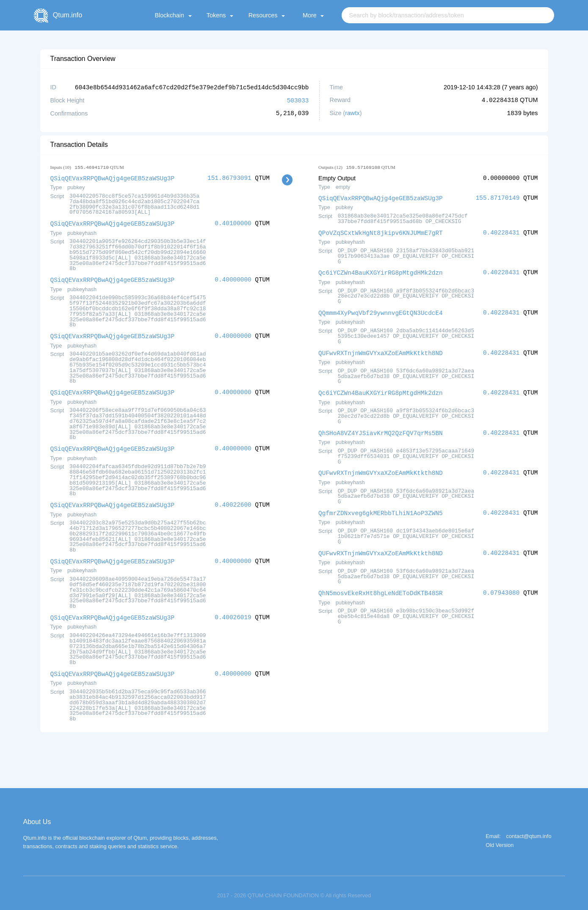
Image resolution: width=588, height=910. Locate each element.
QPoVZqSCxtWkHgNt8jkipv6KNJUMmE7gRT (381, 231)
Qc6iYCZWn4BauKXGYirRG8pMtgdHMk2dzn (381, 271)
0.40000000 (233, 278)
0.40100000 (233, 222)
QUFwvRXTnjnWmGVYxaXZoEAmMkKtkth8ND (381, 350)
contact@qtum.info (529, 831)
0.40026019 (233, 613)
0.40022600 (233, 501)
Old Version (500, 840)
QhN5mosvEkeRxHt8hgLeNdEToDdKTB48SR (381, 588)
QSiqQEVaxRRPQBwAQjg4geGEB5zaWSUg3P (113, 177)
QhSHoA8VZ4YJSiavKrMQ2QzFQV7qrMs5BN (381, 429)
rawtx (352, 113)
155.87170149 (498, 197)
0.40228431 (501, 231)
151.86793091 (229, 177)
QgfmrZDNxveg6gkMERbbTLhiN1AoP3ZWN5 (381, 509)
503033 (298, 100)
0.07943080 (501, 588)
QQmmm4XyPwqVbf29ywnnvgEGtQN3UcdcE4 (381, 310)
